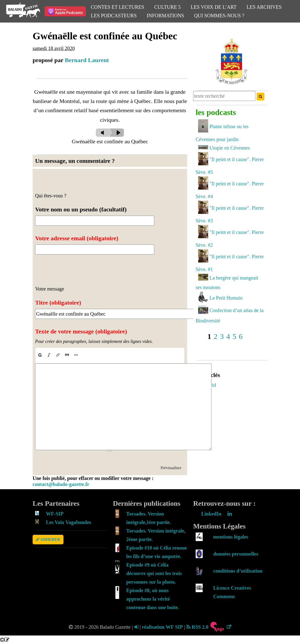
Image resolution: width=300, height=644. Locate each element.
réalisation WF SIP (163, 627)
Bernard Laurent (87, 60)
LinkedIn (216, 514)
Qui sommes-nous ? (219, 16)
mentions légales (231, 537)
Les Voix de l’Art (214, 7)
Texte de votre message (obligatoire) (81, 331)
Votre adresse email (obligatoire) (77, 238)
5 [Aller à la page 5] (234, 336)
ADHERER (48, 539)
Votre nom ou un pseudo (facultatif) (81, 209)
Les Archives (264, 7)
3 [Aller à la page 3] (222, 336)
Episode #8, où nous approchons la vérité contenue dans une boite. (153, 599)
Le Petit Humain (226, 298)
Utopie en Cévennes (230, 148)
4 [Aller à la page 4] (228, 336)
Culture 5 (167, 7)
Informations (165, 16)
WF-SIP (55, 514)
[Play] (117, 133)
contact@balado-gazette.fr (61, 484)
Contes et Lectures (118, 7)
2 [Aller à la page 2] (216, 336)
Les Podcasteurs (114, 16)
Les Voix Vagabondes (68, 522)
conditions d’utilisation (238, 571)
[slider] (104, 133)
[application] (110, 156)
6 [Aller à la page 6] (241, 336)
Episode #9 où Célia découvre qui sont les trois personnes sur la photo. (154, 573)
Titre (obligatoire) (58, 303)
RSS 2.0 (197, 627)
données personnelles (236, 554)
